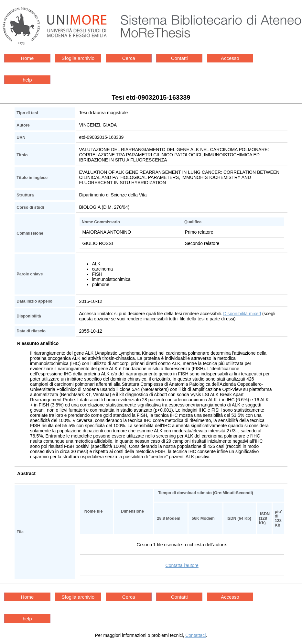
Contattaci (195, 635)
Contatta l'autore (182, 565)
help (27, 80)
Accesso (230, 58)
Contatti (179, 58)
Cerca (129, 58)
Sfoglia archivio (78, 58)
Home (27, 58)
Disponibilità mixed (242, 314)
